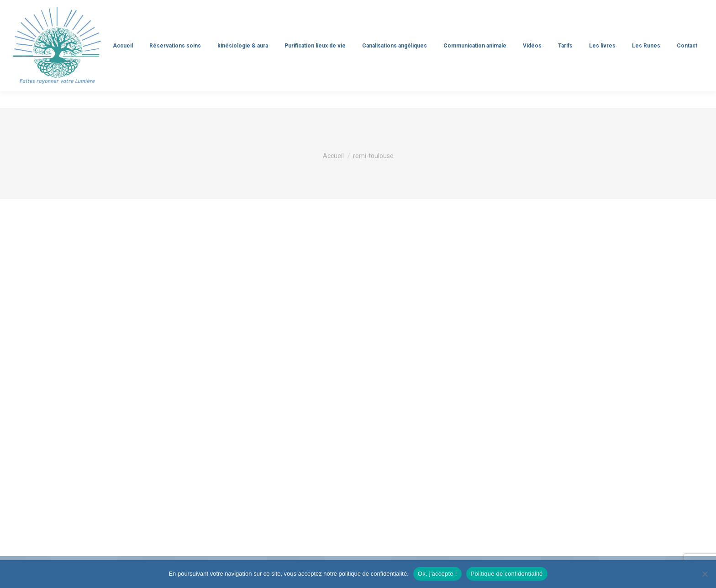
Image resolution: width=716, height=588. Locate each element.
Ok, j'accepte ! (437, 574)
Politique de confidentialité (507, 574)
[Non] (705, 574)
